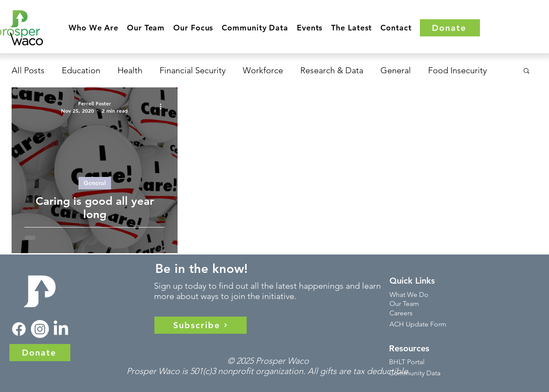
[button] (94, 28)
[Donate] (450, 28)
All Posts (28, 70)
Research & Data (332, 70)
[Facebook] (19, 329)
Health (130, 70)
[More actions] (163, 106)
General (396, 70)
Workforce (263, 70)
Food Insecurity (457, 70)
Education (81, 70)
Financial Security (193, 70)
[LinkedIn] (61, 329)
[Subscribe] (201, 325)
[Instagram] (40, 329)
